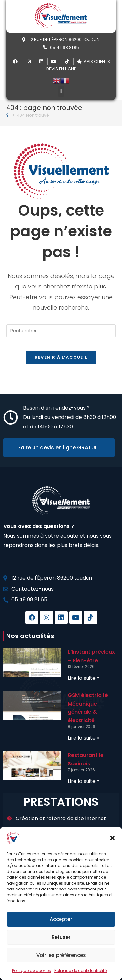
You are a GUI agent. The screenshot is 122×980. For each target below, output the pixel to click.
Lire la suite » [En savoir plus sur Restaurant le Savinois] (83, 781)
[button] (112, 838)
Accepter (61, 919)
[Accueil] (8, 115)
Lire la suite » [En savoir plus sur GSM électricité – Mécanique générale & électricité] (83, 738)
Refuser (61, 937)
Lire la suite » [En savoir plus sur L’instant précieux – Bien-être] (83, 678)
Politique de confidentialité (81, 970)
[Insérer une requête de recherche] (61, 331)
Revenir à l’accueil (61, 357)
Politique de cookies (32, 970)
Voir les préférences (61, 955)
